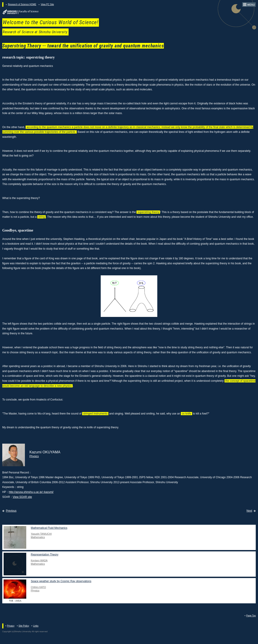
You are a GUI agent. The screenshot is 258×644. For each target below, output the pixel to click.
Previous (11, 511)
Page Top (251, 616)
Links (36, 626)
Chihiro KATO (38, 587)
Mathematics (38, 537)
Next (249, 511)
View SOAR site (22, 497)
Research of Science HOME (22, 4)
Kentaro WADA (39, 560)
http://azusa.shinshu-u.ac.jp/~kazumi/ (31, 492)
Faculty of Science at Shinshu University (20, 12)
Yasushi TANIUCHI (41, 534)
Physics (34, 456)
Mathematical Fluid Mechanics (49, 528)
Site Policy (24, 626)
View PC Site (47, 4)
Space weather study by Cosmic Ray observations (61, 581)
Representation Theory (45, 555)
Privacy (11, 626)
